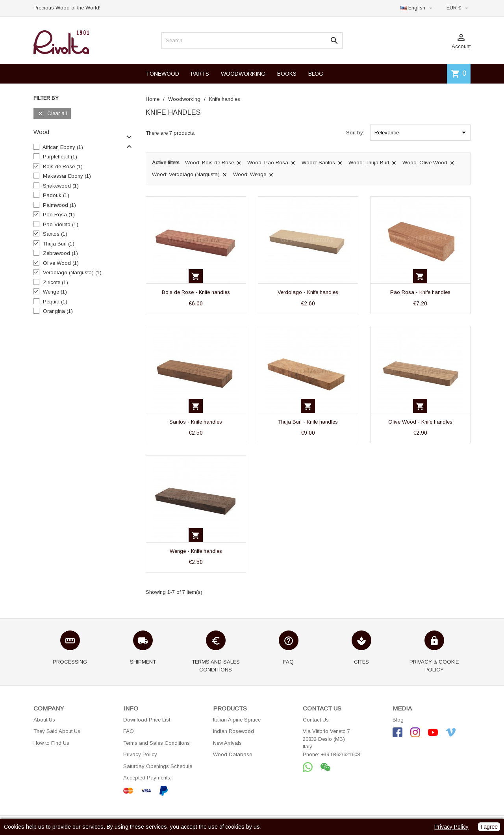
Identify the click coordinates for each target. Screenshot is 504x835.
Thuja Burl (59, 244)
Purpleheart (60, 157)
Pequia (55, 302)
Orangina (58, 311)
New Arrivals (227, 743)
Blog (398, 720)
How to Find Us (51, 743)
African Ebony (63, 147)
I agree (489, 827)
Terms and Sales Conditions (157, 743)
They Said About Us (57, 731)
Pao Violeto (61, 224)
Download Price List (147, 720)
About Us (44, 720)
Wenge (55, 292)
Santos (55, 234)
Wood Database (233, 754)
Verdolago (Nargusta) (72, 272)
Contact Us (316, 720)
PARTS (200, 74)
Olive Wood (61, 263)
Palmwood (59, 205)
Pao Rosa (59, 215)
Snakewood (61, 186)
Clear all (52, 114)
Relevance (422, 132)
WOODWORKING (243, 74)
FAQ (129, 731)
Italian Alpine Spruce (237, 720)
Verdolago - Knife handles (308, 292)
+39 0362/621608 (340, 754)
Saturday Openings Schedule (158, 766)
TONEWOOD (162, 74)
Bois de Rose (63, 166)
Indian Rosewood (233, 731)
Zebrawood (60, 253)
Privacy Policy (140, 754)
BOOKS (287, 74)
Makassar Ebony (67, 176)
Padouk (56, 195)
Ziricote (56, 282)
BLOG (316, 74)
